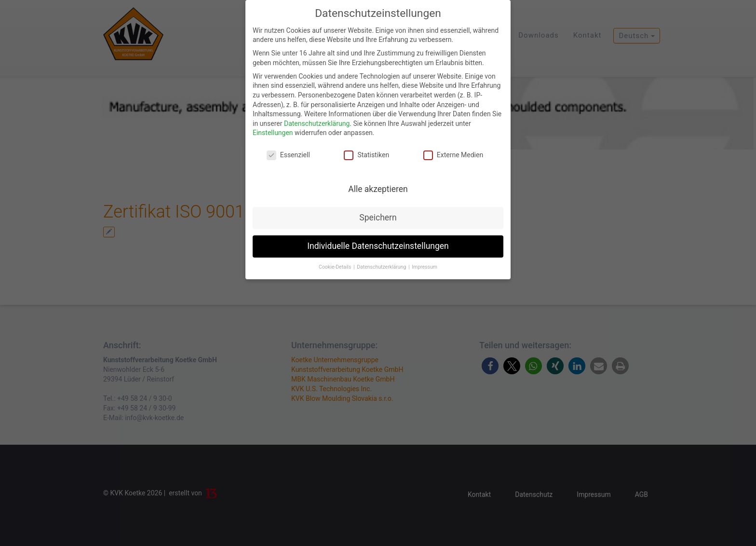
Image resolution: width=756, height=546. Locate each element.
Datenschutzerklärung (317, 123)
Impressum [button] (425, 267)
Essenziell (288, 155)
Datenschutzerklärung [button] (382, 267)
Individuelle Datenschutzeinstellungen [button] (378, 246)
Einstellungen (273, 133)
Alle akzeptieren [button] (378, 189)
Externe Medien (453, 155)
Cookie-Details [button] (336, 267)
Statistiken (366, 155)
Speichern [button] (378, 218)
